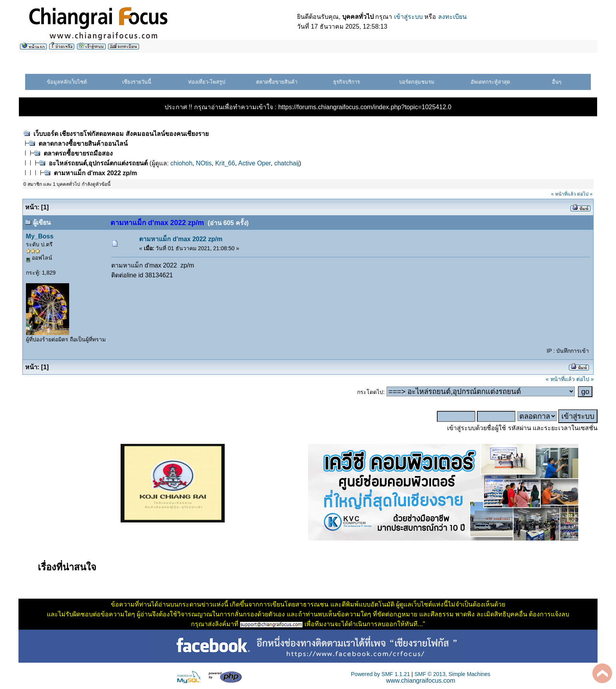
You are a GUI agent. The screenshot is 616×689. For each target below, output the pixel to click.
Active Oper (254, 163)
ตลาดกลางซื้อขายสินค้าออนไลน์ (83, 144)
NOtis (204, 163)
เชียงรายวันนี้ (137, 82)
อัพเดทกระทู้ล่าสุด (490, 82)
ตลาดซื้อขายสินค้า (277, 82)
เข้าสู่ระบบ (408, 17)
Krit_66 (225, 163)
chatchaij (287, 163)
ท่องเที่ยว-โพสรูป (207, 82)
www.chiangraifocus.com (421, 681)
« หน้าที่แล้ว (564, 194)
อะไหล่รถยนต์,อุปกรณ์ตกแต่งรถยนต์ (98, 163)
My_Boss (40, 236)
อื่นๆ (557, 82)
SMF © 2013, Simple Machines (452, 674)
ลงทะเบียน (452, 17)
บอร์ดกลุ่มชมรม (417, 82)
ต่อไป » (585, 194)
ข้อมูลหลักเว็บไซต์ (67, 82)
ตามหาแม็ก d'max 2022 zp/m (95, 173)
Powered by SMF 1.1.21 (380, 674)
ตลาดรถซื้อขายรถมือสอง (78, 153)
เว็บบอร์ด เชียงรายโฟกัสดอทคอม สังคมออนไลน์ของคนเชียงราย (121, 134)
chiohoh (181, 163)
